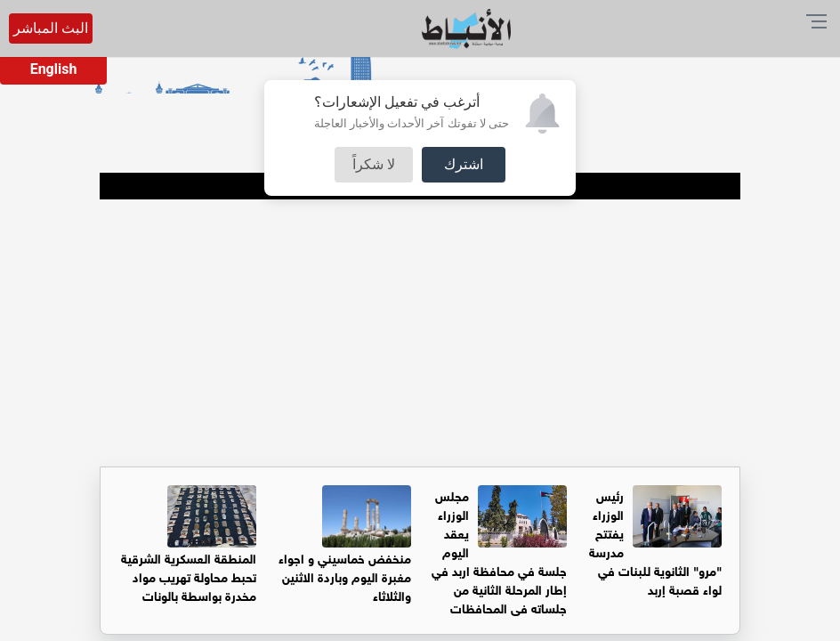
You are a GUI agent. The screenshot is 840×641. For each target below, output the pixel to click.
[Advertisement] (420, 333)
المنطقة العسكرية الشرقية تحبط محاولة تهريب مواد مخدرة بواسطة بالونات (189, 576)
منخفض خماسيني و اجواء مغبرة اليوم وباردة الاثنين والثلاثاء (345, 576)
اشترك (464, 164)
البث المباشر (51, 28)
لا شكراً (374, 164)
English (54, 69)
